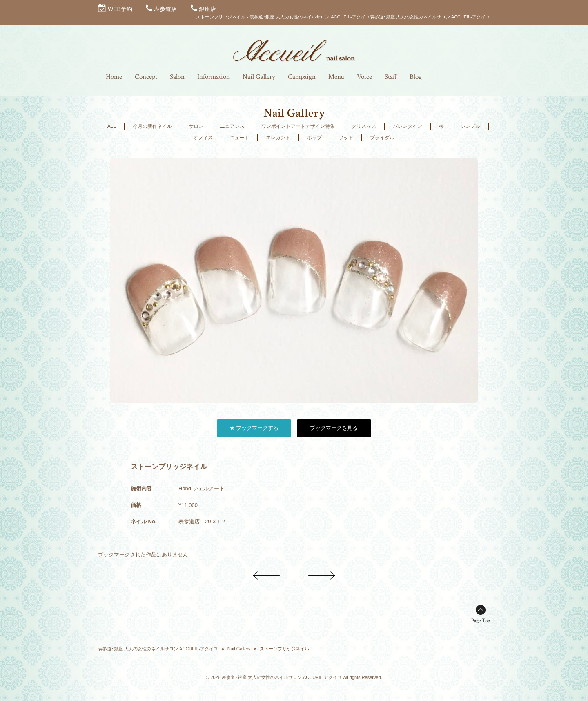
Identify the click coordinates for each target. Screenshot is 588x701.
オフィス (203, 138)
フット (346, 138)
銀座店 (207, 9)
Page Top (481, 621)
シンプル (470, 126)
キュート (239, 138)
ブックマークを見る (334, 428)
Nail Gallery (239, 649)
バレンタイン (408, 126)
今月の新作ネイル (152, 126)
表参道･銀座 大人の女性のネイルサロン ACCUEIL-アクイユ (158, 649)
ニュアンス (232, 126)
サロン (196, 126)
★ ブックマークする (254, 428)
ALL (112, 126)
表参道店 (165, 9)
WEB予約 (120, 9)
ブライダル (382, 138)
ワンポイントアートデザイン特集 (298, 126)
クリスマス (364, 126)
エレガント (278, 138)
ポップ (314, 138)
